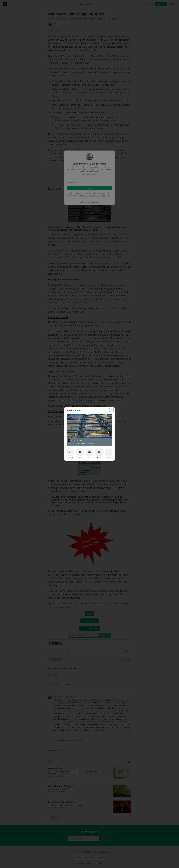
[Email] (89, 452)
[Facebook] (80, 452)
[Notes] (99, 452)
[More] (109, 452)
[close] (111, 410)
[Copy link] (70, 452)
